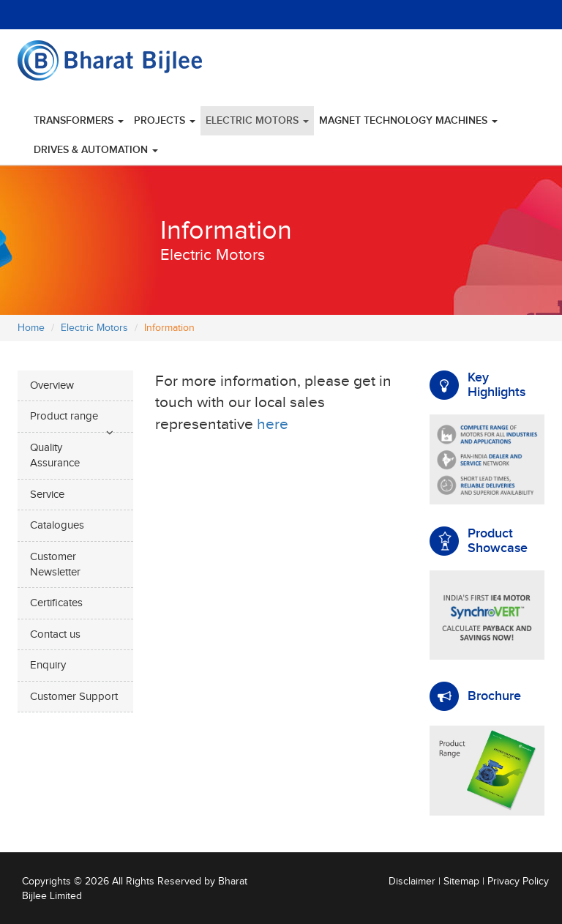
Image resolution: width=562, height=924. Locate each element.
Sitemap (461, 882)
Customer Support (74, 697)
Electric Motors (257, 120)
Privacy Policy (518, 882)
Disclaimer (412, 882)
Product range (64, 416)
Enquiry (48, 665)
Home (31, 328)
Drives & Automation (96, 150)
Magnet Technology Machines (408, 120)
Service (47, 495)
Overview (52, 385)
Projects (165, 120)
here (273, 424)
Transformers (79, 120)
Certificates (56, 603)
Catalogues (57, 525)
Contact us (55, 634)
